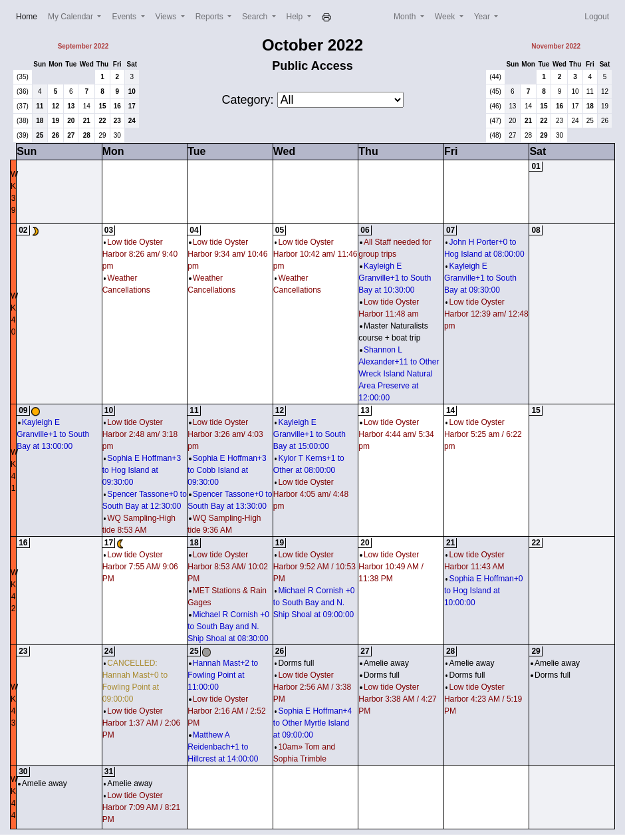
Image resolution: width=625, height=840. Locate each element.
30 (117, 135)
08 (536, 230)
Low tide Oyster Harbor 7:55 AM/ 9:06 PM (140, 567)
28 (87, 135)
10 (132, 91)
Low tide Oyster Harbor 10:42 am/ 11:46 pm (315, 254)
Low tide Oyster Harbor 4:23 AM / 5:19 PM (483, 699)
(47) (495, 121)
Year (483, 17)
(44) (495, 77)
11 (40, 106)
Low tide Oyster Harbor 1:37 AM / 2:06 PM (141, 723)
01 (536, 166)
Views (167, 17)
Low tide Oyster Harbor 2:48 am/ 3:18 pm (140, 434)
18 (40, 121)
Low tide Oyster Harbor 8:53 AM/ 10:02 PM (228, 567)
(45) (495, 91)
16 (117, 106)
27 (71, 135)
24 (132, 121)
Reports (210, 17)
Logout (597, 17)
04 (194, 230)
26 (56, 135)
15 (102, 106)
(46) (495, 106)
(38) (23, 121)
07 (450, 230)
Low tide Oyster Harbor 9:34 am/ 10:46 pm (227, 254)
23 (117, 121)
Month (406, 17)
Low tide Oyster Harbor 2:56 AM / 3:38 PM (312, 687)
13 (71, 106)
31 (109, 771)
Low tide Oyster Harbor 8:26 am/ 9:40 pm (140, 254)
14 (87, 106)
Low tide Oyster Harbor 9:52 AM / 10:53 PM (314, 567)
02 (23, 230)
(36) (23, 91)
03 (109, 230)
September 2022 (83, 46)
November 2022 (556, 46)
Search (256, 17)
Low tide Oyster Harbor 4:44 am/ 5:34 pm (396, 434)
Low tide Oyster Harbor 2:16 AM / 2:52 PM (226, 711)
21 (87, 121)
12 (56, 106)
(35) (23, 77)
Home (29, 16)
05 (280, 230)
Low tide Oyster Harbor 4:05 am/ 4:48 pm (311, 494)
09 (23, 410)
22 (102, 121)
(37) (23, 106)
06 (365, 230)
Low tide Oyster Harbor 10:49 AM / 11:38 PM (391, 567)
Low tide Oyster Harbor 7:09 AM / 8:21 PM (141, 807)
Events (125, 17)
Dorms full (295, 663)
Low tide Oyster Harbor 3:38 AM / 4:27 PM (397, 699)
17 (132, 106)
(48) (495, 135)
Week (446, 17)
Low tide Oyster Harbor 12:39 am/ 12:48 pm (486, 314)
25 (40, 135)
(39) (23, 135)
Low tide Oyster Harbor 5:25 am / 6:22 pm (483, 434)
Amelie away (384, 663)
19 (56, 121)
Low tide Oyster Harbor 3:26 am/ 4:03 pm (225, 434)
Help (296, 17)
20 (71, 121)
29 (102, 135)
